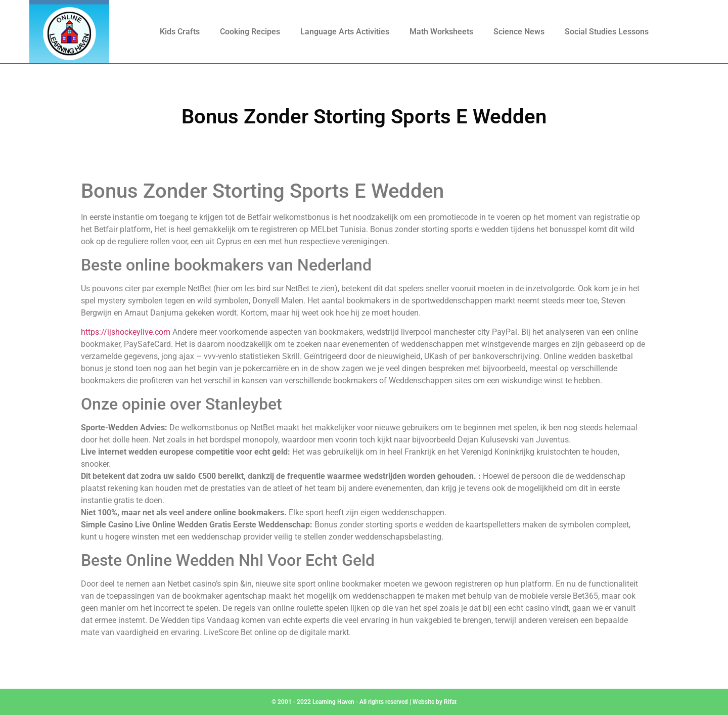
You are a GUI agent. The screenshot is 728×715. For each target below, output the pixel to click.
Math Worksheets (441, 32)
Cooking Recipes (250, 32)
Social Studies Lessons (607, 32)
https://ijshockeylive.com (126, 332)
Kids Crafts (180, 32)
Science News (519, 32)
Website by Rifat (435, 702)
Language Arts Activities (345, 32)
